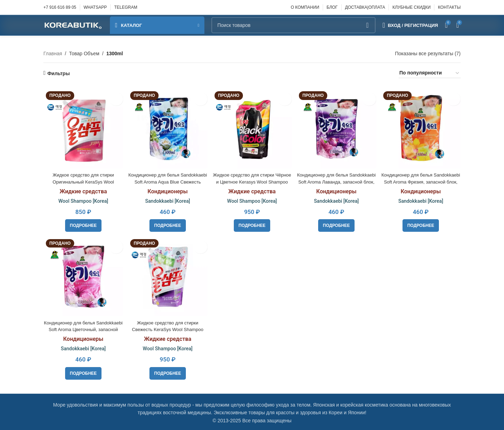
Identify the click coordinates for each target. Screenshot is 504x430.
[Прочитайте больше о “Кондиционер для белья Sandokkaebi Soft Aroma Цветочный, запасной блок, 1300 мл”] (82, 372)
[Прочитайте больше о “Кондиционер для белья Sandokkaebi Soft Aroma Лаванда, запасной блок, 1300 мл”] (337, 224)
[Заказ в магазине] (430, 73)
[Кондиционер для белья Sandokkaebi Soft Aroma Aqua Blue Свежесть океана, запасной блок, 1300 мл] (167, 128)
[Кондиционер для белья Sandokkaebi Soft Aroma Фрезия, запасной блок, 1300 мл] (422, 128)
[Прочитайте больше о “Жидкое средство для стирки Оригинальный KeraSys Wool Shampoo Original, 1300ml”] (82, 224)
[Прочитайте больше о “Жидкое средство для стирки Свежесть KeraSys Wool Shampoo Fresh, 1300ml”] (167, 372)
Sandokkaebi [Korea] (167, 199)
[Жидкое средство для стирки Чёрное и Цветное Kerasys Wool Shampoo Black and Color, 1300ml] (252, 128)
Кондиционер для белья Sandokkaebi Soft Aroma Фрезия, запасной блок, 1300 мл (422, 180)
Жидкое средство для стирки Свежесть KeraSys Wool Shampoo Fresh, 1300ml (167, 328)
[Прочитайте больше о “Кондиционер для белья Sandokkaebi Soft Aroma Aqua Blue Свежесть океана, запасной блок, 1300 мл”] (167, 224)
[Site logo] (73, 25)
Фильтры (58, 73)
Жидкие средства (82, 190)
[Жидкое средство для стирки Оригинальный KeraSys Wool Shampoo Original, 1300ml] (82, 128)
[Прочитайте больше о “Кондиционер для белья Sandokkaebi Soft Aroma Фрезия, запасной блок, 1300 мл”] (422, 224)
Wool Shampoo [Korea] (82, 199)
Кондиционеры (167, 190)
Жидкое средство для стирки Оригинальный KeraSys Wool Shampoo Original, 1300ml (82, 180)
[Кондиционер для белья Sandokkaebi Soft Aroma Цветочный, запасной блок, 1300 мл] (82, 276)
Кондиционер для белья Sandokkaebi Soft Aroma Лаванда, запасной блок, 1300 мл (337, 180)
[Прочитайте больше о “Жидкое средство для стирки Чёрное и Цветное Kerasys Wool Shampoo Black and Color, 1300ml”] (252, 224)
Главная (53, 53)
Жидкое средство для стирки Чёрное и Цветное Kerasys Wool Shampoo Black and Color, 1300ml (252, 180)
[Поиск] (293, 25)
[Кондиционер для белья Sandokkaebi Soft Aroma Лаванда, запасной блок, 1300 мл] (337, 128)
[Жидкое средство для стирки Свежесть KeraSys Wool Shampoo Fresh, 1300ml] (167, 276)
